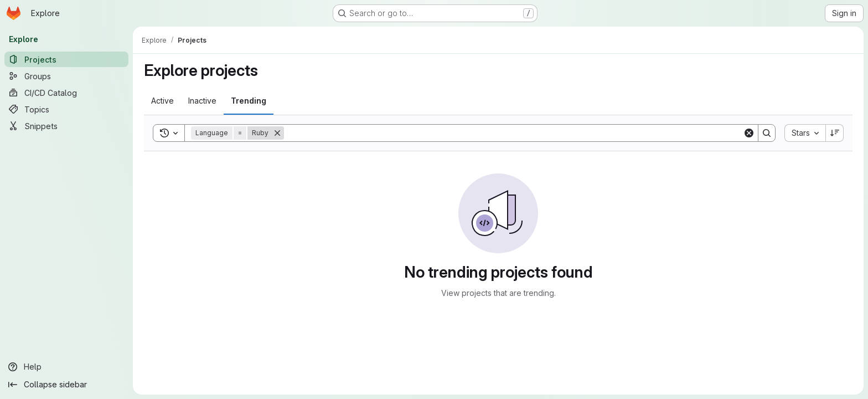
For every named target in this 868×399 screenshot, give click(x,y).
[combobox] (805, 133)
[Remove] (277, 133)
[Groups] (66, 76)
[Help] (66, 367)
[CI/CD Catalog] (66, 93)
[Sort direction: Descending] (835, 133)
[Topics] (66, 109)
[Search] (513, 133)
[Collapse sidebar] (66, 385)
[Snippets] (66, 126)
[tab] (162, 101)
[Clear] (749, 133)
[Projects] (66, 59)
